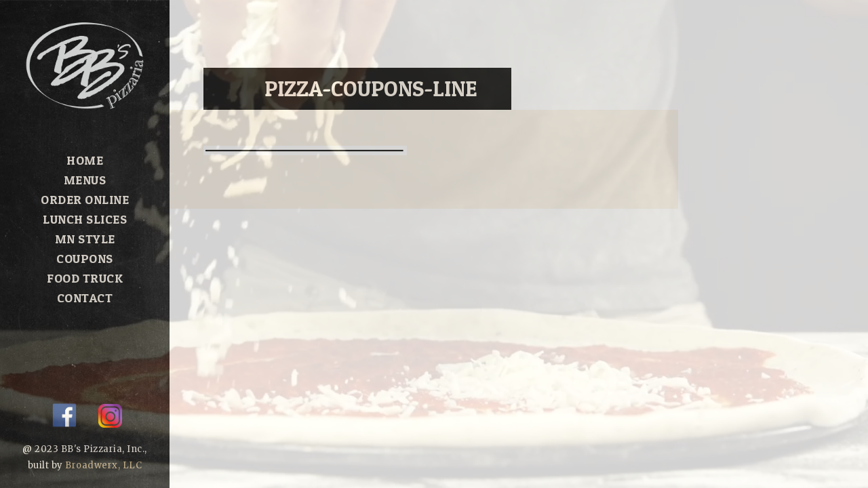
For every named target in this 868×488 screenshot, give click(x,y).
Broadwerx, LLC (103, 465)
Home (85, 160)
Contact (85, 298)
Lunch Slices (85, 219)
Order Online (85, 200)
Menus (85, 180)
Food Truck (85, 278)
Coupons (85, 259)
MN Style (85, 239)
